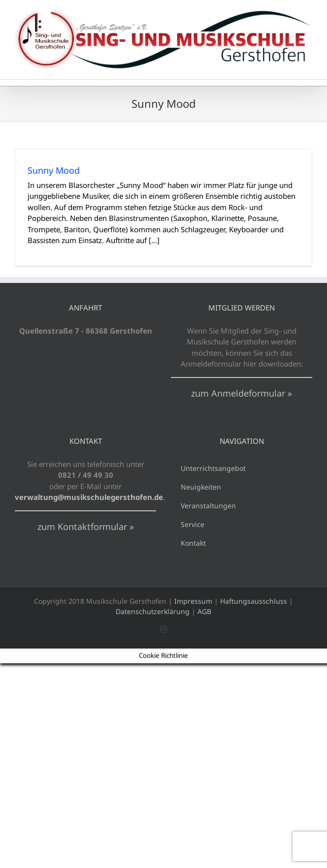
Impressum (193, 601)
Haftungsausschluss (254, 601)
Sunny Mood (54, 170)
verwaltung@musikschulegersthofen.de (89, 497)
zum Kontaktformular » (86, 527)
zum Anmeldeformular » (242, 393)
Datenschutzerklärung (153, 611)
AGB (204, 611)
